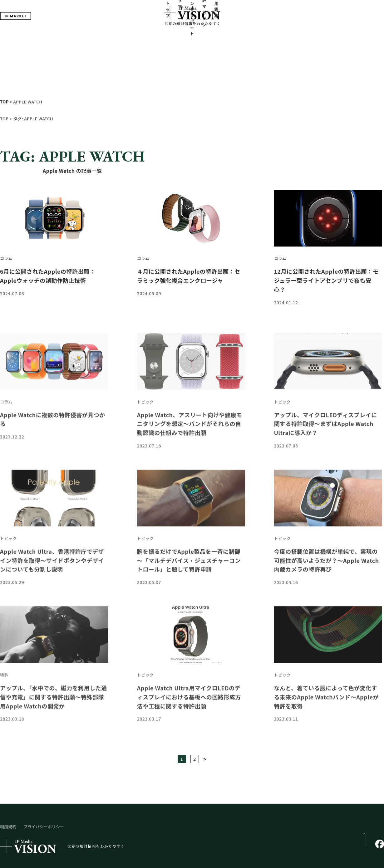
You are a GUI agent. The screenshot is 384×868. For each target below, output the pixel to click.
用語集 (253, 38)
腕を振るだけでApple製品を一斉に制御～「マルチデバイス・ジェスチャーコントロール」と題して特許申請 (189, 535)
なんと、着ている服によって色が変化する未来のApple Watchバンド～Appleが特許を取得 (326, 671)
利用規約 (8, 778)
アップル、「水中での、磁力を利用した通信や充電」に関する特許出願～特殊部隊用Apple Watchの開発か (54, 671)
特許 (4, 649)
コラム (6, 210)
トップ (131, 38)
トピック (145, 376)
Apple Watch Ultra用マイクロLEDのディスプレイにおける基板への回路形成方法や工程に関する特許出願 (189, 671)
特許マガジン (226, 38)
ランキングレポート (188, 38)
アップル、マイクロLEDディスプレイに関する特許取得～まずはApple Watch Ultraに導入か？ (325, 398)
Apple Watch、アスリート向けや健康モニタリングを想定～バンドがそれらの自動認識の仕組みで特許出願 (190, 398)
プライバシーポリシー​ (44, 778)
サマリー (154, 38)
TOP (4, 70)
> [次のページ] (205, 711)
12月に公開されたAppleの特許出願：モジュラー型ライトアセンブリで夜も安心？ (326, 232)
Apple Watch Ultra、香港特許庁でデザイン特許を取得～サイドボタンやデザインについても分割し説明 (52, 535)
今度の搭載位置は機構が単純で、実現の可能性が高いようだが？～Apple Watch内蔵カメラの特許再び (326, 535)
